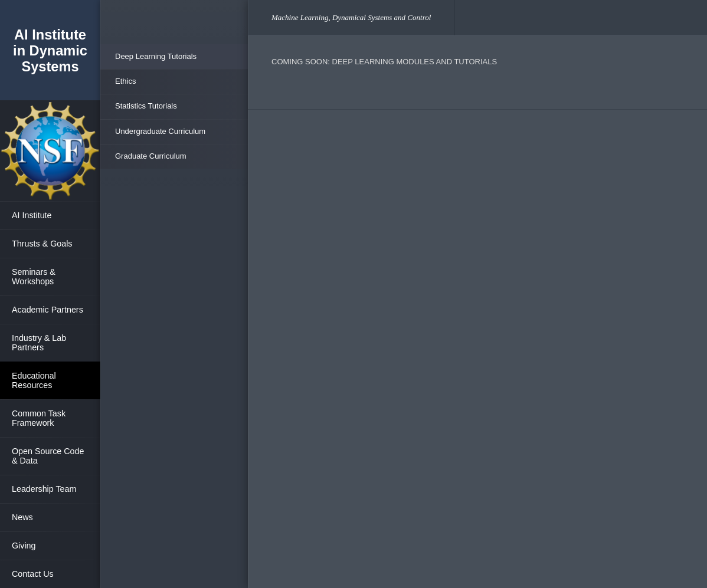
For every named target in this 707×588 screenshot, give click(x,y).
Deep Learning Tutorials (156, 56)
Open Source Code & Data (48, 456)
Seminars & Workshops (34, 277)
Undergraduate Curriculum (160, 131)
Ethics (125, 81)
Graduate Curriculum (151, 156)
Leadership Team (44, 489)
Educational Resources (34, 380)
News (22, 517)
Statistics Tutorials (146, 106)
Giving (24, 546)
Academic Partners (48, 310)
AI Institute (32, 215)
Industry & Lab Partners (39, 343)
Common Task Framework (39, 418)
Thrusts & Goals (42, 244)
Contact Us (33, 574)
